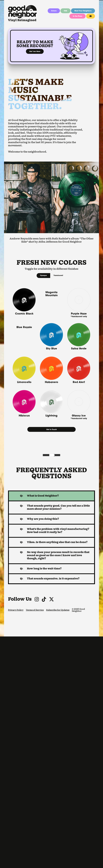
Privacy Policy (16, 842)
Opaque (43, 276)
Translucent (58, 276)
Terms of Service (35, 842)
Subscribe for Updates (58, 842)
